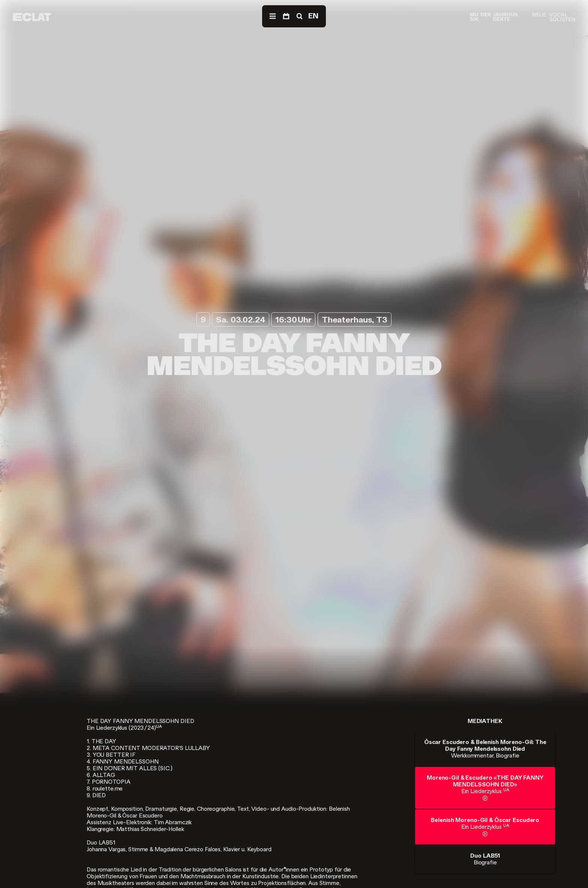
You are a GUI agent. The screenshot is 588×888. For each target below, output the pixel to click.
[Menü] (273, 16)
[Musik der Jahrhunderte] (494, 17)
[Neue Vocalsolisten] (554, 17)
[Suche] (299, 16)
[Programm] (286, 16)
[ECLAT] (32, 17)
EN (313, 16)
